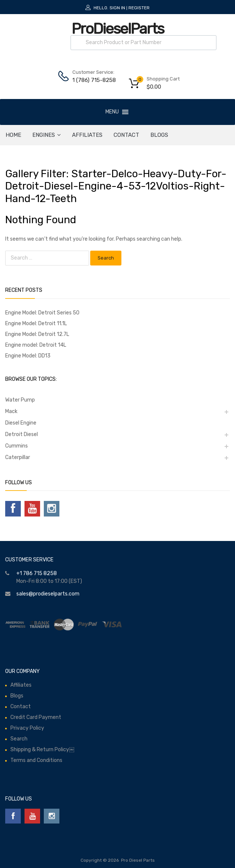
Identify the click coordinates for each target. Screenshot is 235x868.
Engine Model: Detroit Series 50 (42, 313)
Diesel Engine (21, 423)
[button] (112, 112)
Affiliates (87, 135)
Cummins (17, 446)
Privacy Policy (27, 728)
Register (139, 8)
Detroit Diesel (22, 434)
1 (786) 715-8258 (91, 80)
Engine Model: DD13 (28, 356)
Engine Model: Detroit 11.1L (36, 324)
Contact (126, 135)
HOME (13, 135)
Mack (11, 411)
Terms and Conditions (36, 760)
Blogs (159, 135)
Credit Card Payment (36, 717)
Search (19, 739)
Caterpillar (18, 457)
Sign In (117, 8)
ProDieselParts (118, 29)
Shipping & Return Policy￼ (42, 750)
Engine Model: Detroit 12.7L (37, 334)
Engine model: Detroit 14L (36, 345)
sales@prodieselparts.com (48, 594)
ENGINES (47, 135)
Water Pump (20, 400)
